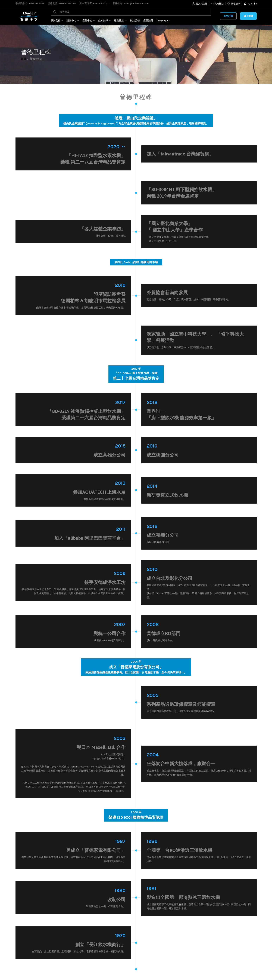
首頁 (23, 59)
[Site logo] (29, 16)
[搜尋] (131, 12)
